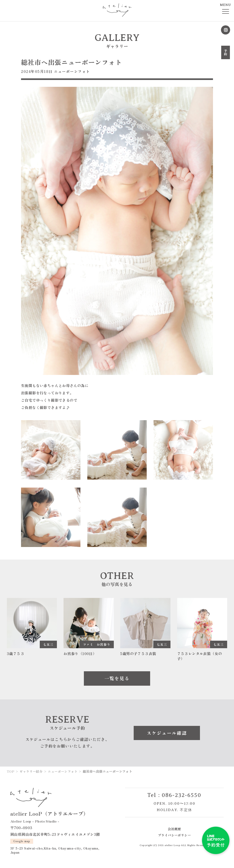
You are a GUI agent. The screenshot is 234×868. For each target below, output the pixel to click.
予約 (226, 52)
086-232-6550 (182, 795)
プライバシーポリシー (174, 835)
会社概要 (174, 829)
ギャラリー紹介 (31, 772)
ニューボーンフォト (72, 71)
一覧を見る (117, 678)
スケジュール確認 (167, 733)
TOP (11, 772)
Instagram (226, 30)
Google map (22, 841)
